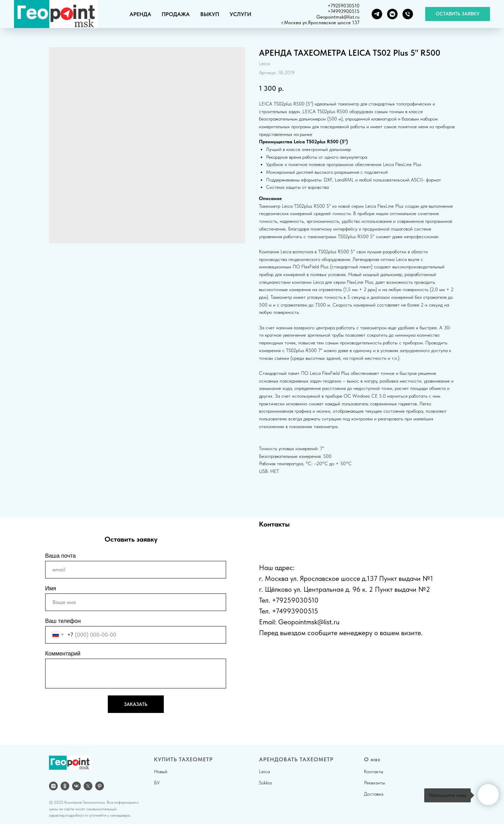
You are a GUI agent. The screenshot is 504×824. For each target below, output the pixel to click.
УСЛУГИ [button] (240, 14)
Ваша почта (60, 556)
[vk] (76, 786)
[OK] (65, 786)
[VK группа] (392, 14)
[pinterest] (100, 786)
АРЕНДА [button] (140, 14)
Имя (51, 588)
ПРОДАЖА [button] (176, 14)
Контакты (374, 771)
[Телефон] (408, 14)
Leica (264, 771)
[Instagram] (53, 786)
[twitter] (88, 786)
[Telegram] (377, 14)
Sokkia (265, 783)
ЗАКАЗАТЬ (136, 704)
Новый (161, 771)
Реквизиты (374, 783)
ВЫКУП (210, 14)
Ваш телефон (63, 621)
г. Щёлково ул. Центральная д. (305, 589)
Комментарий (63, 654)
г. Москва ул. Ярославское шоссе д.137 (318, 578)
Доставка (374, 794)
